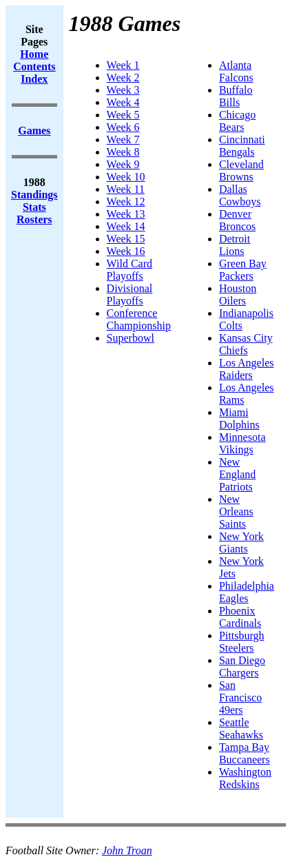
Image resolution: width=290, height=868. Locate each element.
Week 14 (126, 226)
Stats (34, 207)
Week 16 (126, 251)
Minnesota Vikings (242, 443)
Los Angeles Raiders (247, 369)
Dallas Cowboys (240, 195)
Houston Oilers (238, 294)
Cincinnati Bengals (242, 146)
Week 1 (123, 65)
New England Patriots (237, 474)
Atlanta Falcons (236, 71)
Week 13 (126, 214)
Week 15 (126, 239)
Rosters (34, 219)
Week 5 (123, 115)
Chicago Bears (237, 121)
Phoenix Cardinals (240, 617)
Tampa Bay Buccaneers (245, 753)
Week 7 (123, 139)
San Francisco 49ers (240, 697)
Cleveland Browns (241, 170)
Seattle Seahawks (241, 728)
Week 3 (123, 90)
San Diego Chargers (242, 666)
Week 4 (123, 102)
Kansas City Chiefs (246, 344)
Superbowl (131, 338)
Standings (34, 195)
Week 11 (126, 189)
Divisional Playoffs (130, 294)
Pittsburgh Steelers (242, 642)
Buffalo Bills (236, 96)
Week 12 (126, 201)
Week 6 (123, 127)
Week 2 (123, 77)
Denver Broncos (237, 220)
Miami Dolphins (239, 418)
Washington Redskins (245, 778)
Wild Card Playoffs (130, 270)
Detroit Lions (235, 245)
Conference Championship (139, 319)
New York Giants (241, 542)
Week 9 (123, 164)
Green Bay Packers (243, 270)
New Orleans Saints (236, 511)
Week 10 (126, 177)
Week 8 (123, 152)
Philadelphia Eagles (247, 592)
